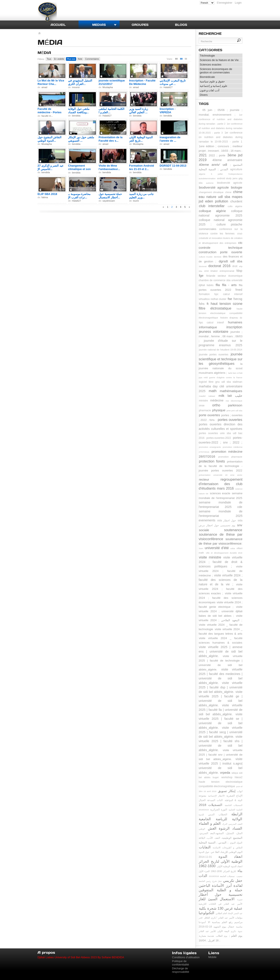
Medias (99, 25)
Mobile (212, 957)
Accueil (58, 25)
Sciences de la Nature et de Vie (219, 60)
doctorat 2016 (219, 266)
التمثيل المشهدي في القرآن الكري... (80, 82)
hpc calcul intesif (211, 323)
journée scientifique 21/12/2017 (112, 82)
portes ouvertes (230, 420)
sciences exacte (220, 493)
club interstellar (212, 206)
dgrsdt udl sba (230, 261)
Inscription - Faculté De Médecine (142, 82)
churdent (236, 201)
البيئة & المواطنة (233, 800)
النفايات (205, 847)
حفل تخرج (217, 881)
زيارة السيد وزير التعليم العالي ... (139, 111)
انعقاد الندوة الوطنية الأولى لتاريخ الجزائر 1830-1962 (221, 861)
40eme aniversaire (227, 160)
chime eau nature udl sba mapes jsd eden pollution (221, 196)
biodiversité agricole (214, 187)
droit (235, 266)
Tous (49, 59)
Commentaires (92, 59)
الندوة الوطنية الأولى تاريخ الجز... (141, 139)
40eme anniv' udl (213, 165)
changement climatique (211, 192)
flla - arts (229, 285)
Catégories (211, 50)
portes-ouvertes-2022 (219, 438)
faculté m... (47, 116)
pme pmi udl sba (234, 411)
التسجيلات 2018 (211, 805)
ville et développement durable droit (224, 553)
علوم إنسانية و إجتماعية (214, 86)
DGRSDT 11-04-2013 (173, 166)
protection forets (212, 461)
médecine (217, 400)
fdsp (239, 271)
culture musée (206, 257)
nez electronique (234, 401)
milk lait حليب (230, 396)
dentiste (218, 257)
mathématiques (231, 391)
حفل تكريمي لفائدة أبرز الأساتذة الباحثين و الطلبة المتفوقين (221, 885)
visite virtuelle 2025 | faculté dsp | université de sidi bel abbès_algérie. (221, 687)
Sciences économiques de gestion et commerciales (216, 71)
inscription (234, 327)
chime (228, 192)
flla (218, 285)
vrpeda (225, 773)
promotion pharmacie (230, 457)
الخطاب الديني (217, 814)
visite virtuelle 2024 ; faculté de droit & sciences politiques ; (221, 562)
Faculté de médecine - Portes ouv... (50, 112)
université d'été (217, 548)
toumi (136, 201)
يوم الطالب (222, 936)
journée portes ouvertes (214, 355)
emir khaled (211, 271)
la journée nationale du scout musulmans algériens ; (221, 368)
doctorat (203, 266)
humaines (235, 322)
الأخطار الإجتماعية (216, 796)
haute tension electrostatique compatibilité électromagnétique (221, 313)
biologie (237, 187)
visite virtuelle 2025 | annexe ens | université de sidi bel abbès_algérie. (221, 651)
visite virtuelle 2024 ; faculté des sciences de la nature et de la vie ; (221, 580)
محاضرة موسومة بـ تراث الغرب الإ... (79, 196)
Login (238, 3)
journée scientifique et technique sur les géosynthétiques (221, 359)
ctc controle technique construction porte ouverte (221, 247)
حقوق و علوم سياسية (212, 81)
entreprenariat (227, 271)
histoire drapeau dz (231, 318)
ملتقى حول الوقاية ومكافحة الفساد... (79, 111)
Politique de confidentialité (181, 963)
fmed (239, 290)
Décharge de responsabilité (181, 970)
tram (201, 548)
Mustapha (108, 87)
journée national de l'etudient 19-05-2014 (221, 350)
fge (201, 276)
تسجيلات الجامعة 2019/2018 (222, 876)
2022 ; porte (217, 155)
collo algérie (235, 206)
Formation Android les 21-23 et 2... (142, 167)
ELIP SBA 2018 (47, 194)
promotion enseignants (210, 447)
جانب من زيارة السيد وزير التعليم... (141, 196)
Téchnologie (207, 56)
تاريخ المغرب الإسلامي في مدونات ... (173, 82)
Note (80, 59)
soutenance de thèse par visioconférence (221, 537)
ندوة (240, 931)
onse (202, 406)
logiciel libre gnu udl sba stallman (221, 382)
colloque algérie (212, 211)
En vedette (59, 59)
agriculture (236, 169)
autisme (210, 183)
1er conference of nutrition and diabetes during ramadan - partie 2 (221, 119)
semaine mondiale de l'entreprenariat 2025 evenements (221, 516)
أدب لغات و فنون (210, 90)
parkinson (235, 405)
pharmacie (205, 410)
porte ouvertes (209, 415)
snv (240, 525)
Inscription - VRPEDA (168, 111)
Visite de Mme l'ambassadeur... (109, 167)
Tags (204, 104)
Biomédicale (207, 77)
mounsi (76, 87)
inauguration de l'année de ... (170, 139)
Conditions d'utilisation (186, 957)
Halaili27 (168, 87)
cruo (240, 234)
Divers (204, 95)
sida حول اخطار (227, 521)
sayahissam (109, 201)
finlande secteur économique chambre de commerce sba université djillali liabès (221, 281)
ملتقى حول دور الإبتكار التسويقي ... (81, 139)
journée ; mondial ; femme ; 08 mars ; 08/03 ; (221, 336)
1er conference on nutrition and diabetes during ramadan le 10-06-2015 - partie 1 (221, 137)
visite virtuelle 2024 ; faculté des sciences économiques (221, 598)
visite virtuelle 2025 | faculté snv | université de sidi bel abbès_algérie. (221, 755)
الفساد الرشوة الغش (225, 828)
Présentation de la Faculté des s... (111, 139)
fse (230, 299)
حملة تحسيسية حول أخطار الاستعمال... (110, 196)
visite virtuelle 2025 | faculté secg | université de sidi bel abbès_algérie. (221, 732)
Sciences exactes (211, 65)
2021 (203, 155)
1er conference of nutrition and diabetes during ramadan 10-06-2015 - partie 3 (221, 128)
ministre (203, 401)
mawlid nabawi (207, 396)
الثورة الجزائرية (219, 810)
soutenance (233, 530)
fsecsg (238, 299)
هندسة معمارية (206, 936)
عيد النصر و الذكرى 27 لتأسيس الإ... (51, 167)
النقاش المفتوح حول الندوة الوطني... (50, 139)
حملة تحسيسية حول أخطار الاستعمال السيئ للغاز (221, 894)
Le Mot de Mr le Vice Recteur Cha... (51, 82)
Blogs (181, 25)
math (213, 391)
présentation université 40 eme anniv (221, 475)
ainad (44, 87)
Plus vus (71, 59)
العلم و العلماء (210, 823)
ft (208, 304)
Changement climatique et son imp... (79, 169)
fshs (202, 304)
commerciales (208, 229)
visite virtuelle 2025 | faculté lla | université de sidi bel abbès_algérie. (221, 710)
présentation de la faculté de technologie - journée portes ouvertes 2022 (221, 466)
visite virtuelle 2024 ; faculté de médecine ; (221, 571)
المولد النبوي (236, 843)
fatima (45, 197)
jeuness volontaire (214, 332)
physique (219, 410)
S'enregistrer (224, 3)
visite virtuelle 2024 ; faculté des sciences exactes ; (221, 589)
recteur (204, 479)
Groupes (140, 25)
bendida (76, 116)
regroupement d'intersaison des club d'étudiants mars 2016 (221, 484)
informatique (208, 327)
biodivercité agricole (230, 183)
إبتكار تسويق (227, 791)
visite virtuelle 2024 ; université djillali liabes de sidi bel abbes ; (221, 611)
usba (233, 548)
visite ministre (210, 557)
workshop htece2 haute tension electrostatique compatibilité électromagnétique (221, 782)
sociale (204, 530)
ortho (216, 405)
